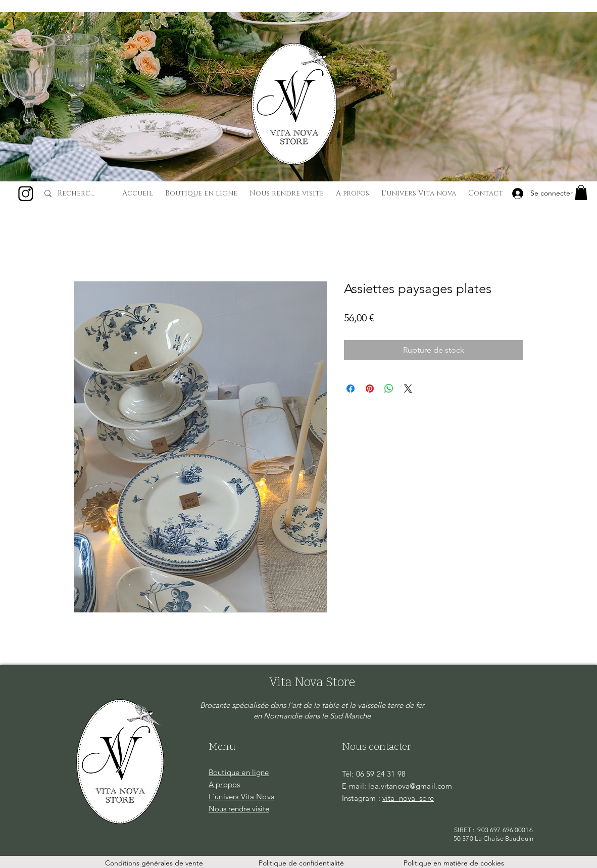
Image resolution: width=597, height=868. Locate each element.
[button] (581, 192)
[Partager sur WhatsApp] (389, 389)
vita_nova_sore (408, 798)
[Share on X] (408, 389)
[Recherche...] (78, 194)
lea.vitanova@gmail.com (410, 786)
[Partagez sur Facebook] (351, 389)
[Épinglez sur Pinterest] (370, 389)
